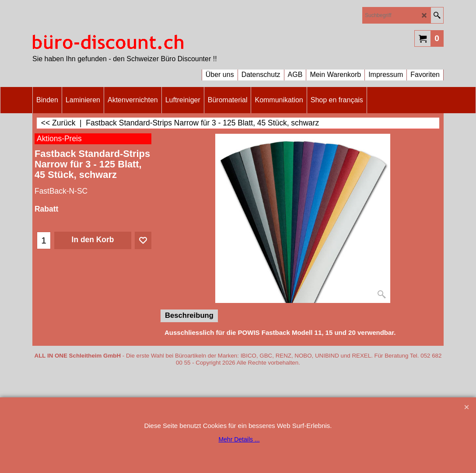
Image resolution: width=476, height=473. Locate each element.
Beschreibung (189, 315)
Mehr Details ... (239, 439)
